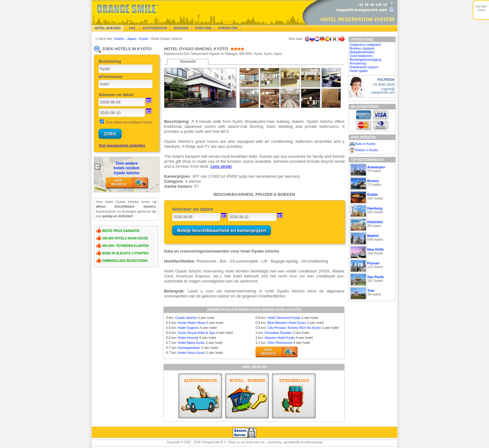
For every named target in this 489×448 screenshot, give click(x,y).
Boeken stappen (362, 48)
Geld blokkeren (361, 56)
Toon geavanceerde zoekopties (122, 145)
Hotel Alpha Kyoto (191, 343)
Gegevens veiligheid (365, 45)
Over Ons (203, 28)
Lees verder (221, 166)
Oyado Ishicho (186, 318)
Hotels (119, 39)
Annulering (358, 63)
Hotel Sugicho (189, 328)
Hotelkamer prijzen (364, 67)
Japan (132, 39)
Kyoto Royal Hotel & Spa (197, 333)
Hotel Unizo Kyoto (191, 353)
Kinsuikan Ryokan (278, 333)
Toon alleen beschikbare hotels (129, 122)
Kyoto (144, 39)
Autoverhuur (155, 28)
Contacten (228, 28)
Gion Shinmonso (280, 343)
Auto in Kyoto (365, 144)
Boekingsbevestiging (366, 60)
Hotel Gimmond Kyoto (284, 318)
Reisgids (181, 28)
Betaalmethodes (362, 52)
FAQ (132, 28)
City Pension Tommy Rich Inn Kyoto (294, 328)
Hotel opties (359, 71)
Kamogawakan (189, 348)
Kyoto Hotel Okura (192, 323)
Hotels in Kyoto (367, 150)
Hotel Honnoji (188, 338)
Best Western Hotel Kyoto (286, 323)
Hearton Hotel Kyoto (280, 338)
